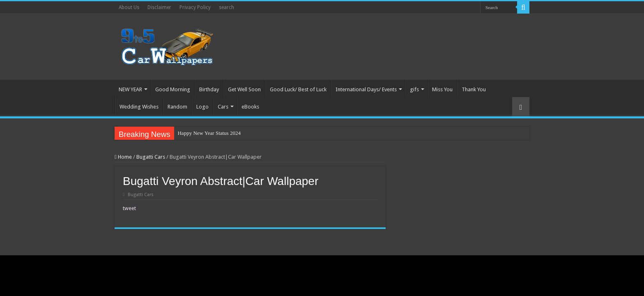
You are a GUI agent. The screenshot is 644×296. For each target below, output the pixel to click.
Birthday (209, 89)
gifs (414, 89)
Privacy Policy (195, 7)
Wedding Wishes (139, 107)
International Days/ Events (366, 89)
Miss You (442, 89)
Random (177, 107)
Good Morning (173, 89)
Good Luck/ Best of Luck (298, 89)
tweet (129, 208)
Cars (223, 107)
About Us (129, 7)
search (227, 7)
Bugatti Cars (151, 157)
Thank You (474, 89)
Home (123, 157)
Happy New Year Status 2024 (209, 133)
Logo (202, 107)
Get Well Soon (244, 89)
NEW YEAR (130, 89)
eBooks (250, 107)
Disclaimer (159, 7)
